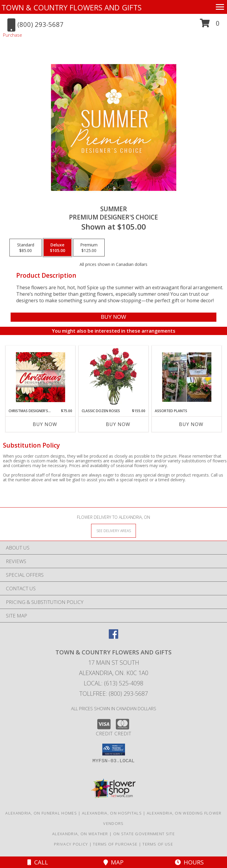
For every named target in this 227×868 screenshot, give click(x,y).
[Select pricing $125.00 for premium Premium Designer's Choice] (89, 248)
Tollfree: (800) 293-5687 (114, 694)
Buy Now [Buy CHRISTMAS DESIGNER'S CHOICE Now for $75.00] (45, 424)
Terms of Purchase (115, 844)
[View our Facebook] (113, 637)
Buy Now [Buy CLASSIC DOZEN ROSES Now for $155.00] (118, 424)
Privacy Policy (71, 844)
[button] (210, 25)
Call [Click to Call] (38, 862)
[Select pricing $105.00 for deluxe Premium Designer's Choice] (57, 248)
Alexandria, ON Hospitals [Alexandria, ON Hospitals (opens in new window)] (112, 813)
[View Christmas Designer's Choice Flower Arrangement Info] (41, 377)
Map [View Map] (113, 862)
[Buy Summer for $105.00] (113, 317)
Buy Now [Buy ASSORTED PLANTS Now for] (191, 424)
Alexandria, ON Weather (80, 834)
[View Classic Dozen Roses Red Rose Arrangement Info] (114, 377)
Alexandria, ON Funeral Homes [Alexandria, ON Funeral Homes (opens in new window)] (41, 813)
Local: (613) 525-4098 (113, 683)
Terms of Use (158, 844)
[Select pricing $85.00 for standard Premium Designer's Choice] (26, 248)
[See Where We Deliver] (113, 530)
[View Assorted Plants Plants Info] (187, 377)
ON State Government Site (144, 834)
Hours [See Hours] (189, 862)
